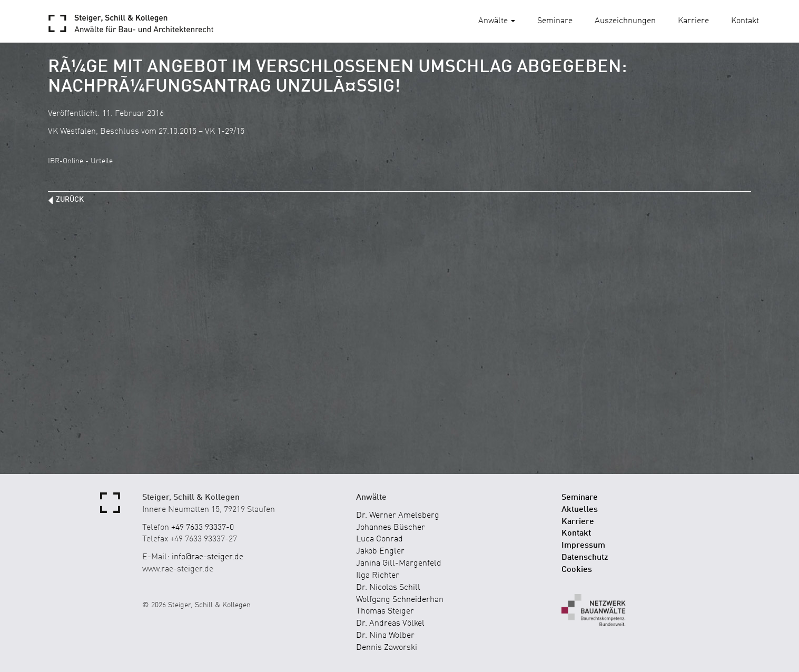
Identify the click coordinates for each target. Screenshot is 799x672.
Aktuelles (580, 510)
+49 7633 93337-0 (203, 528)
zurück (70, 200)
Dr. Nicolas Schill (388, 588)
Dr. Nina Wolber (385, 636)
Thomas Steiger (385, 611)
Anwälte (497, 21)
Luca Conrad (379, 539)
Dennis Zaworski (387, 648)
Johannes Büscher (391, 528)
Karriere (693, 21)
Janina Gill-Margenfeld (399, 564)
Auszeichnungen (625, 21)
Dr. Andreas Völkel (390, 624)
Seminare (555, 21)
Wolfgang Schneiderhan (400, 600)
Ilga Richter (378, 576)
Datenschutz (585, 558)
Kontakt (745, 21)
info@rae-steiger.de (208, 557)
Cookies (577, 570)
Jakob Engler (380, 551)
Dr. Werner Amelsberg (398, 516)
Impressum (583, 546)
